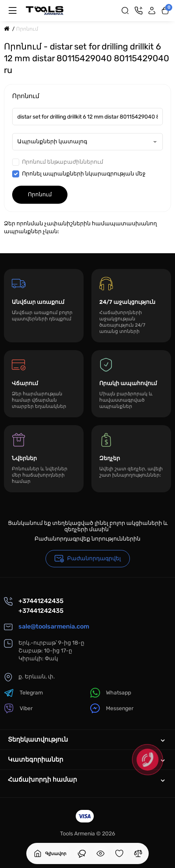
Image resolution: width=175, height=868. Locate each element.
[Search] (125, 11)
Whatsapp (111, 693)
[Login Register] (152, 11)
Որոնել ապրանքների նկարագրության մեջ (79, 174)
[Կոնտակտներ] (139, 11)
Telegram (23, 693)
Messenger (112, 708)
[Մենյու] (13, 11)
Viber (18, 708)
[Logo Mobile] (45, 11)
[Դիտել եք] (82, 853)
